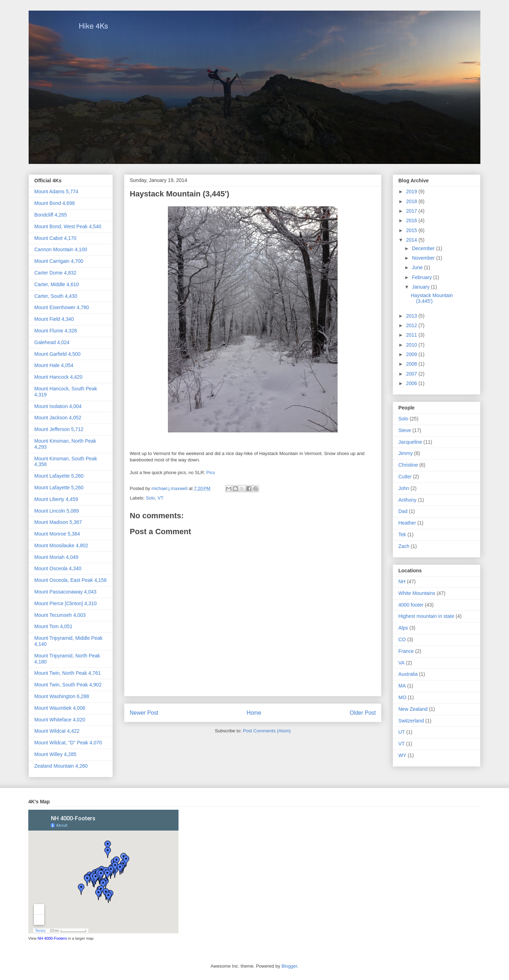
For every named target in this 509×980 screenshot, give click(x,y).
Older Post (363, 713)
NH (402, 581)
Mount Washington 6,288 (62, 696)
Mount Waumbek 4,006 (60, 708)
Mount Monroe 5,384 (57, 534)
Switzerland (411, 721)
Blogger (289, 966)
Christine (408, 465)
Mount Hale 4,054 (54, 365)
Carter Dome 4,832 (55, 273)
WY (402, 755)
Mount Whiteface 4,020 (60, 720)
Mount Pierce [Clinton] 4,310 (66, 603)
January (421, 287)
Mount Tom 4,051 (53, 626)
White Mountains (417, 593)
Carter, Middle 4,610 (57, 284)
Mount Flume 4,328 (56, 331)
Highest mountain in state (426, 616)
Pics (211, 473)
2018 (412, 201)
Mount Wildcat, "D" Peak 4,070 (68, 743)
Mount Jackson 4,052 (58, 418)
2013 (412, 316)
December (424, 248)
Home (254, 713)
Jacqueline (410, 442)
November (424, 258)
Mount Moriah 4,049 (56, 557)
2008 (412, 364)
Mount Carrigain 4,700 (59, 261)
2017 (412, 211)
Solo (151, 498)
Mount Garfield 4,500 (57, 354)
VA (402, 663)
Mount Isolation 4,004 (58, 406)
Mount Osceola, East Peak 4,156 (71, 580)
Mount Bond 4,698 (54, 203)
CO (402, 639)
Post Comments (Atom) (267, 731)
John (404, 488)
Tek (402, 535)
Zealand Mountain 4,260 (61, 766)
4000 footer (411, 605)
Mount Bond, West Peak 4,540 (68, 226)
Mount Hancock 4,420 (58, 377)
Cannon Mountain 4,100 (61, 249)
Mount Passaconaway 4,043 (65, 592)
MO (402, 697)
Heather (407, 523)
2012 (412, 325)
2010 (412, 345)
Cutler (405, 477)
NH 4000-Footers (52, 938)
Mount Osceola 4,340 (58, 568)
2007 (412, 374)
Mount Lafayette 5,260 (59, 476)
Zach (404, 546)
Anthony (407, 500)
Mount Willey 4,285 (55, 754)
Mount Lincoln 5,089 (57, 511)
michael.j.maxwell (170, 488)
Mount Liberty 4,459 (56, 499)
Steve (405, 430)
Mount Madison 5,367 (58, 522)
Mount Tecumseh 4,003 (60, 615)
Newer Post (144, 713)
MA (402, 686)
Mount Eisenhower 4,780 (62, 307)
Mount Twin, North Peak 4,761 (68, 673)
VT (161, 498)
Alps (403, 628)
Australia (408, 674)
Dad (403, 511)
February (422, 277)
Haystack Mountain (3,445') (432, 298)
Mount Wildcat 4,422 (57, 731)
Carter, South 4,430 (56, 296)
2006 (412, 383)
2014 (412, 240)
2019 (412, 191)
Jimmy (405, 453)
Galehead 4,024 (52, 342)
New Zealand (413, 709)
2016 (412, 220)
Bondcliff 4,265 (51, 215)
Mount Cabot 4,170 (55, 238)
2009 (412, 354)
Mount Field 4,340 (54, 319)
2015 (412, 230)
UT (402, 732)
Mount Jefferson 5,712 (59, 429)
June (418, 267)
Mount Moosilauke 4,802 (61, 545)
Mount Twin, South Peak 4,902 (68, 685)
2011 (412, 335)
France (406, 651)
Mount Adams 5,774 (56, 191)
